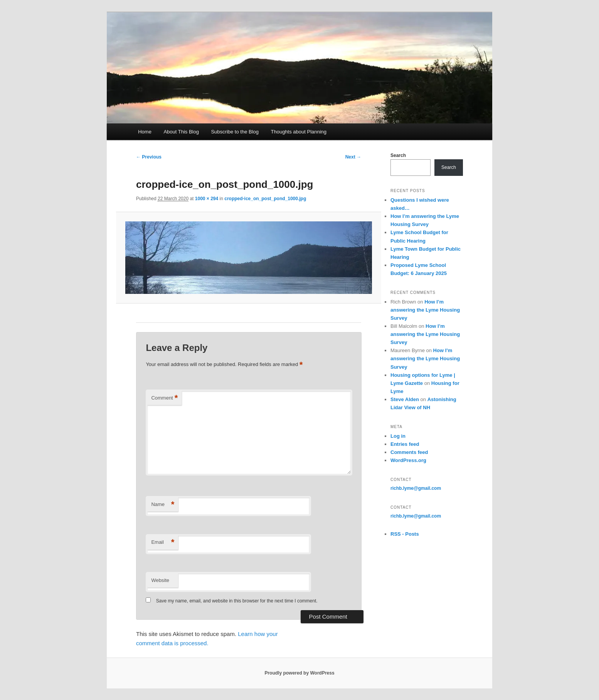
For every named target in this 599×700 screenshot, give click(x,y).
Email (163, 542)
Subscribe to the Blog (235, 132)
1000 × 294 (207, 199)
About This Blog (181, 132)
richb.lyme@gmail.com (416, 488)
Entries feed (405, 444)
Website (160, 580)
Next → (353, 157)
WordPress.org (408, 460)
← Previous (149, 157)
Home (145, 132)
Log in (398, 436)
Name (163, 505)
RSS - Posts (405, 534)
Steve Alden (405, 399)
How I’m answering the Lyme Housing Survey (425, 310)
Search (398, 155)
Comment (164, 398)
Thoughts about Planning (299, 132)
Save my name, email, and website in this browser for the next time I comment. (237, 601)
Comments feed (409, 452)
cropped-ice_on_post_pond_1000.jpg (265, 199)
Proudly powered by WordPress (299, 673)
